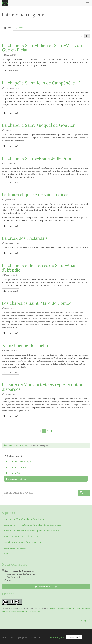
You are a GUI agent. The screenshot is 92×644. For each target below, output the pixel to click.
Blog (6, 554)
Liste (7, 28)
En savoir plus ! (11, 71)
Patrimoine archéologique (19, 461)
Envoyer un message (46, 587)
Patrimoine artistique (17, 467)
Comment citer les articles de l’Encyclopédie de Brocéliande (32, 525)
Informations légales (54, 637)
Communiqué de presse (15, 548)
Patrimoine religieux (16, 479)
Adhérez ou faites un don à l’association (23, 536)
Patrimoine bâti (14, 473)
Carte (19, 28)
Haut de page (82, 620)
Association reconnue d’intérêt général (23, 542)
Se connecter (74, 637)
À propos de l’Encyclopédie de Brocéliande (24, 519)
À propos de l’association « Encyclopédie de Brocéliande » (31, 531)
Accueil (8, 445)
